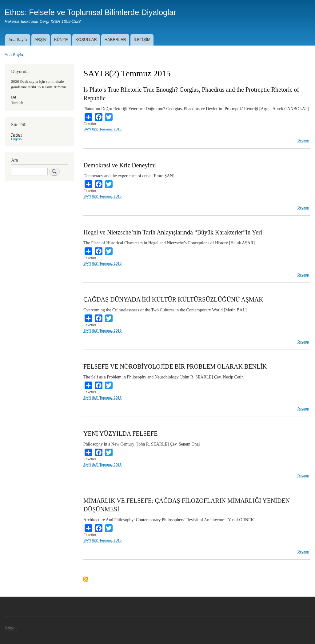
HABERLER (115, 40)
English (16, 139)
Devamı (303, 140)
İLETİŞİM (142, 40)
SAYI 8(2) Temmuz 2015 (102, 129)
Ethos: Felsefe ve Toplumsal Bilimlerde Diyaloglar (90, 12)
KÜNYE (61, 40)
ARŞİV (40, 40)
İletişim (11, 628)
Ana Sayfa (18, 40)
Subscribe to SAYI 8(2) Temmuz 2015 (86, 580)
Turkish (16, 134)
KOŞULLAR (86, 40)
